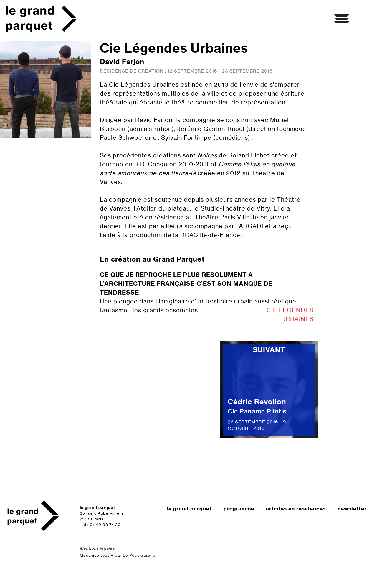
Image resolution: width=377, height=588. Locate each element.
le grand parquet (189, 509)
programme (239, 509)
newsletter (352, 509)
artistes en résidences (296, 509)
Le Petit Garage (139, 555)
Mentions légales (97, 548)
